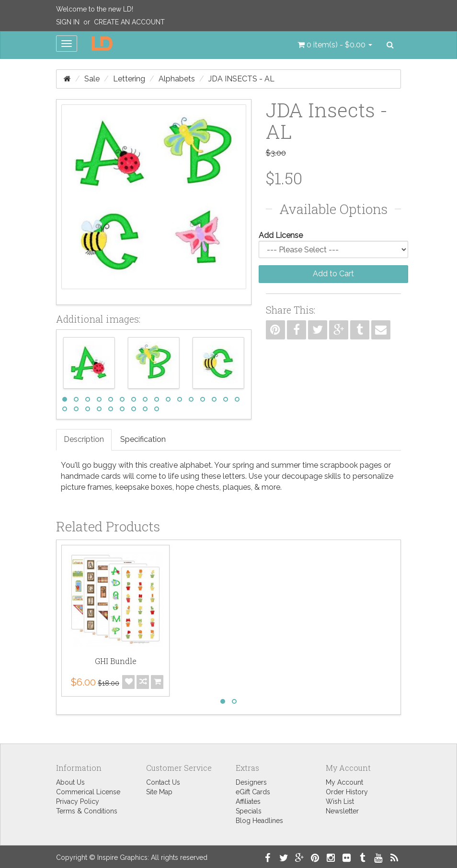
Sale (92, 79)
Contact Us (163, 782)
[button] (335, 45)
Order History (347, 792)
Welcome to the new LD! (95, 9)
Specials (249, 811)
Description (84, 439)
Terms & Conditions (87, 811)
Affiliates (248, 801)
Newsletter (342, 811)
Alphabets (177, 79)
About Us (70, 782)
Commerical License (88, 792)
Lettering (129, 79)
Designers (251, 782)
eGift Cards (253, 792)
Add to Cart (333, 274)
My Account (344, 782)
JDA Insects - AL (241, 79)
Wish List (340, 801)
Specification (143, 439)
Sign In (68, 22)
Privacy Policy (78, 801)
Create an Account (129, 22)
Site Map (159, 792)
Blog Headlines (259, 821)
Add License (281, 235)
